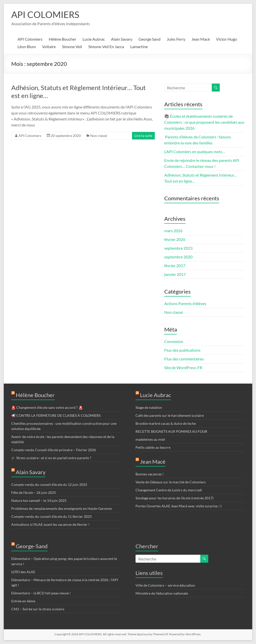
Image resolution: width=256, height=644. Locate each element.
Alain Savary (122, 39)
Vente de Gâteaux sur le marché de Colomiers (171, 482)
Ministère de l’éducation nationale (162, 593)
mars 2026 (173, 231)
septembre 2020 (178, 257)
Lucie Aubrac (94, 39)
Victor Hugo (226, 39)
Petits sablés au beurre (153, 447)
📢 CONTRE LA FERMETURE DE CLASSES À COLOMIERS (56, 415)
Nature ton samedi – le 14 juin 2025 (39, 500)
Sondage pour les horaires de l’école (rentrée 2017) (174, 498)
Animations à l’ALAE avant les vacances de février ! (50, 524)
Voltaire (49, 47)
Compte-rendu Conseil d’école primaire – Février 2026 (54, 450)
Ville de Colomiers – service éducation (165, 585)
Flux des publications (182, 350)
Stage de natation (149, 407)
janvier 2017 (175, 274)
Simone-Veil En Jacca (106, 47)
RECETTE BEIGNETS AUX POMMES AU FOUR (171, 431)
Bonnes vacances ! (150, 474)
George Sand (149, 39)
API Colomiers (30, 39)
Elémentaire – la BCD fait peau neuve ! (41, 593)
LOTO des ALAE (23, 572)
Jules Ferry (176, 39)
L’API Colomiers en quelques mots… (195, 152)
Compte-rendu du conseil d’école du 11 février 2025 (51, 516)
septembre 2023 (178, 248)
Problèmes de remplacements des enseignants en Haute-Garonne (61, 508)
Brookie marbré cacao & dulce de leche (166, 423)
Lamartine (139, 47)
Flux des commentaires (184, 359)
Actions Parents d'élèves (185, 303)
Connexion (174, 341)
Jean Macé (201, 39)
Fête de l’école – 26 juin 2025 (34, 492)
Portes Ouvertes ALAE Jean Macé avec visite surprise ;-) (178, 506)
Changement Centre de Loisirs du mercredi (169, 490)
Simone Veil (72, 47)
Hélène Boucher (62, 39)
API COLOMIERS (45, 14)
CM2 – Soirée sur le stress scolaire (38, 609)
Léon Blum (27, 47)
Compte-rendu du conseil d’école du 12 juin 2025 (49, 484)
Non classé (99, 136)
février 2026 (175, 239)
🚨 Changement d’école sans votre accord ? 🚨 (48, 407)
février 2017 (175, 266)
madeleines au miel (150, 439)
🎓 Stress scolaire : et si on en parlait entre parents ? (51, 458)
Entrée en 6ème (23, 601)
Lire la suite (143, 136)
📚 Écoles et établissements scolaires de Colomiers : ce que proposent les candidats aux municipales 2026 (204, 122)
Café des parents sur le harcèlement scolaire (170, 415)
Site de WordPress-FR (183, 368)
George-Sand (32, 546)
